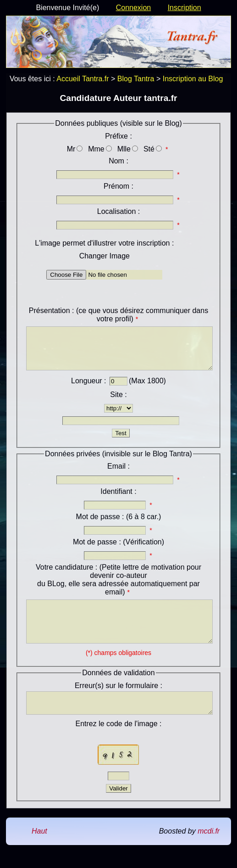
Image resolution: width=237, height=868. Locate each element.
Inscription (185, 8)
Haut (39, 852)
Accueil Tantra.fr (83, 79)
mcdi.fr (209, 852)
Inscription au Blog (193, 79)
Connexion (134, 8)
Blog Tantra (136, 79)
